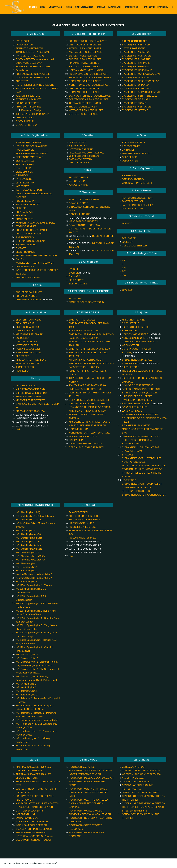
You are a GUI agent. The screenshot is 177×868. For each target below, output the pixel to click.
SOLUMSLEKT (23, 338)
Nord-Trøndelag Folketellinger (89, 85)
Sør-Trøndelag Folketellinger (89, 99)
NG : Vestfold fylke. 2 (26, 687)
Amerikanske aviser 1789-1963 (34, 767)
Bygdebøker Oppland (135, 85)
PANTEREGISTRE (25, 164)
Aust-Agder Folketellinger (86, 52)
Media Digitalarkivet (28, 143)
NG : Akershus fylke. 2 (27, 563)
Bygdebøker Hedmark (136, 67)
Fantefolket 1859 (133, 201)
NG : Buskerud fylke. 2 (27, 658)
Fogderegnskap (26, 201)
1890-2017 (127, 223)
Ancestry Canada (133, 778)
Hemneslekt (23, 371)
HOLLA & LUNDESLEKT (28, 349)
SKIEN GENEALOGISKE (28, 327)
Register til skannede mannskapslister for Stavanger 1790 (142, 429)
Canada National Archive (137, 785)
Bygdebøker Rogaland (136, 88)
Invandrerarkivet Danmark (86, 444)
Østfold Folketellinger (84, 114)
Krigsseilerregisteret (136, 404)
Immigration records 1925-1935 (141, 771)
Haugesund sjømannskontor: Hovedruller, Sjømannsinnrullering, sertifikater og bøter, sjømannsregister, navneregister (144, 487)
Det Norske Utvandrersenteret (89, 400)
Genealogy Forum (133, 767)
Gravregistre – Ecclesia (84, 225)
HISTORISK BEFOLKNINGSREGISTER (36, 85)
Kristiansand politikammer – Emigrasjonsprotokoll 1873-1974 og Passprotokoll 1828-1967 (91, 363)
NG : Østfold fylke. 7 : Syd (28, 541)
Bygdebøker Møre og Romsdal (141, 74)
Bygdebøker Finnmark (136, 63)
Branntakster (25, 219)
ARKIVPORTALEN (25, 118)
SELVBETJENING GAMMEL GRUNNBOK (37, 256)
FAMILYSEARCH (24, 45)
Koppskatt (22, 186)
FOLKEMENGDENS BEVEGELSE (33, 74)
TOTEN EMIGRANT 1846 (28, 353)
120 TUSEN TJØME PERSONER (32, 114)
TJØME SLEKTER (78, 146)
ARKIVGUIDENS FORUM (28, 300)
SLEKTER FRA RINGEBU (29, 320)
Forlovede (129, 238)
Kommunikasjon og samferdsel (35, 223)
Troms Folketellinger (83, 107)
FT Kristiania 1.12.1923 (133, 143)
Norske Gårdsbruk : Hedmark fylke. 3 (34, 574)
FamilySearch (115, 7)
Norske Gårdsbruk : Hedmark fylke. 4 (34, 578)
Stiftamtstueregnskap (30, 241)
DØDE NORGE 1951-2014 (29, 63)
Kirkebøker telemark (29, 334)
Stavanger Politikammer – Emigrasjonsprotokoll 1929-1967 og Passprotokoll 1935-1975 (91, 334)
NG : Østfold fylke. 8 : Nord (29, 545)
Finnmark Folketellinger (85, 63)
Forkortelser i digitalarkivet (88, 41)
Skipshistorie (130, 367)
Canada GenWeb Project (138, 782)
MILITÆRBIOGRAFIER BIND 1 (31, 389)
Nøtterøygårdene (134, 48)
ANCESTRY (22, 81)
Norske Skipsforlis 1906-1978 (140, 342)
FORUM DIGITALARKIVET (29, 292)
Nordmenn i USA (79, 429)
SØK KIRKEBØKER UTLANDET (32, 154)
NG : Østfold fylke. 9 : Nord (29, 549)
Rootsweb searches (82, 767)
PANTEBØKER (23, 168)
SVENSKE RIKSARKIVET (29, 99)
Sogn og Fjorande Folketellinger (91, 96)
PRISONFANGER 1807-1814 (30, 411)
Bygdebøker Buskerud (136, 59)
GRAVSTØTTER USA (27, 125)
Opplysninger (133, 7)
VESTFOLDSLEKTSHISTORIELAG (84, 156)
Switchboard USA (27, 818)
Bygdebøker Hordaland (137, 70)
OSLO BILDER (129, 157)
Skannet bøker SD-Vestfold (86, 302)
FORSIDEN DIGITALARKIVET (31, 56)
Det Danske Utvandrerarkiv (86, 447)
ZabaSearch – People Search (34, 829)
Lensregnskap (25, 183)
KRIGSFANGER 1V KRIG (28, 397)
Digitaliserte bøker (135, 41)
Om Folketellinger (84, 7)
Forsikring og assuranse (32, 230)
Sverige (74, 269)
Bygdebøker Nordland (136, 78)
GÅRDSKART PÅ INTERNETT (137, 183)
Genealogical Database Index (140, 793)
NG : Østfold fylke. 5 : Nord (29, 538)
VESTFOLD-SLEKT (77, 142)
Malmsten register (134, 320)
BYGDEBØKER (24, 41)
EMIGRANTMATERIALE (28, 277)
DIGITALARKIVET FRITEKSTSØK (33, 78)
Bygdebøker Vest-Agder (137, 107)
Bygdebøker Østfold (135, 110)
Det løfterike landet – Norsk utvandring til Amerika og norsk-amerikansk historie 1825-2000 (90, 407)
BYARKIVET (128, 150)
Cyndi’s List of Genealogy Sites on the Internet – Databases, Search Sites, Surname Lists (144, 807)
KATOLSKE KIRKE (78, 185)
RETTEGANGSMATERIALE (30, 157)
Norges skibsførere (135, 334)
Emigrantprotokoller (83, 320)
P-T (124, 271)
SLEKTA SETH (23, 356)
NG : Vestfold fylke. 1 (26, 684)
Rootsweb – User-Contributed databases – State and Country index (88, 792)
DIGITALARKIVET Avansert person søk (35, 59)
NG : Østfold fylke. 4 (26, 531)
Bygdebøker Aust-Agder (137, 56)
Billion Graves (78, 284)
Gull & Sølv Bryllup (134, 246)
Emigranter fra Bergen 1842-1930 (89, 349)
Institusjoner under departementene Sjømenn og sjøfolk (34, 194)
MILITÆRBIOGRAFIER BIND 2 (31, 393)
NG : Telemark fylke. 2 (27, 695)
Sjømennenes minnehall (137, 360)
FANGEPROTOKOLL (26, 386)
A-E (124, 260)
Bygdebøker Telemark (136, 99)
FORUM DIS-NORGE (26, 296)
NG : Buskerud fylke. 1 (27, 654)
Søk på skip (76, 440)
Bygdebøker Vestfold (136, 45)
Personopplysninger (29, 234)
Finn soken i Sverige (31, 110)
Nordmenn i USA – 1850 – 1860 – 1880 (90, 433)
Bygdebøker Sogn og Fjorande (142, 92)
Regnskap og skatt (28, 205)
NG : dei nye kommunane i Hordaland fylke (37, 720)
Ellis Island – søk (27, 778)
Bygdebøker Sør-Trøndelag (140, 96)
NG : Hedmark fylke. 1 (27, 567)
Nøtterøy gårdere (81, 149)
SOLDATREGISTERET (27, 103)
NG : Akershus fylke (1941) (29, 553)
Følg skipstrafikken (135, 407)
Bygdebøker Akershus (136, 52)
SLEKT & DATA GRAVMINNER (84, 200)
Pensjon (21, 215)
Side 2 (43, 7)
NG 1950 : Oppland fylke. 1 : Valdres (34, 585)
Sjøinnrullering (26, 245)
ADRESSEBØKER (131, 146)
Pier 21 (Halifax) (132, 789)
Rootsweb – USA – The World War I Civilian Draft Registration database (90, 803)
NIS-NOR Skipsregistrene (137, 385)
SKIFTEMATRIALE (25, 161)
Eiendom (21, 208)
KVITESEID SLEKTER (27, 345)
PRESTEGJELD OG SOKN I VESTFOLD (87, 153)
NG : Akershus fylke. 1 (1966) (30, 556)
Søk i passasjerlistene (83, 436)
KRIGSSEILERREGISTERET (30, 400)
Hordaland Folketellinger (86, 70)
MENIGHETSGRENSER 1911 (137, 154)
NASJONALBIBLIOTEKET (29, 96)
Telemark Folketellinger (85, 103)
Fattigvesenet (25, 179)
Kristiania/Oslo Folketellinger (88, 74)
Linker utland (56, 7)
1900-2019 (127, 290)
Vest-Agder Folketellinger (86, 110)
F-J (124, 264)
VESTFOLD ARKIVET (80, 163)
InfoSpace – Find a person (32, 822)
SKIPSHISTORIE (130, 323)
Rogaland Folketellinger (85, 92)
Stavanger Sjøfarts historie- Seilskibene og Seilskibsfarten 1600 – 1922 (144, 418)
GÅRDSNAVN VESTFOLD (80, 159)
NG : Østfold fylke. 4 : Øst (28, 534)
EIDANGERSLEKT (25, 323)
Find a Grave (76, 280)
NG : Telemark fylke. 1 (27, 691)
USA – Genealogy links (30, 811)
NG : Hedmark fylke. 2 (27, 571)
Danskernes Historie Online (157, 7)
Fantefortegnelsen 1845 (138, 198)
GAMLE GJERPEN (25, 331)
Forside (33, 7)
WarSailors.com (132, 411)
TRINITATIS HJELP (78, 177)
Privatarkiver (24, 212)
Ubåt (18, 429)
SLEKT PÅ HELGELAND (28, 364)
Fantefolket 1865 (133, 209)
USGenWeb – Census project (34, 840)
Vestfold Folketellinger (85, 45)
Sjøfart (21, 248)
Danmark (74, 276)
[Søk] (172, 7)
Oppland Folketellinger (84, 88)
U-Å (124, 275)
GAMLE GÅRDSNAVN (133, 179)
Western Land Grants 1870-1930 (141, 774)
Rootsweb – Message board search (91, 778)
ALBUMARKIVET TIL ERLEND (31, 360)
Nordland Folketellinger (85, 81)
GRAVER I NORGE (78, 203)
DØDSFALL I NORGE (80, 214)
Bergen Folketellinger (84, 56)
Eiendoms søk (24, 172)
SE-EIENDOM (129, 176)
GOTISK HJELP (77, 181)
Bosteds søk (22, 70)
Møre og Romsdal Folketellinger (90, 78)
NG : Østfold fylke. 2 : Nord (29, 520)
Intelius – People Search (31, 825)
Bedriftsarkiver (26, 252)
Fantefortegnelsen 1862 (137, 205)
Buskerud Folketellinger (85, 59)
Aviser (69, 7)
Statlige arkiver (26, 226)
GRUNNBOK (22, 175)
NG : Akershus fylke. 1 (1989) (30, 560)
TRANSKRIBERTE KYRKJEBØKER (34, 52)
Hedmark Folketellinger (84, 67)
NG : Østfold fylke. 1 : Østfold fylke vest (35, 516)
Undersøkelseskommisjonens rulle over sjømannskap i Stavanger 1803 (141, 440)
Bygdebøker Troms (134, 103)
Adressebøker (25, 267)
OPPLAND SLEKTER (26, 342)
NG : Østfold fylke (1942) (28, 512)
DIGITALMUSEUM (25, 121)
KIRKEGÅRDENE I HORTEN (83, 221)
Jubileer (127, 242)
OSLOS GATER (130, 161)
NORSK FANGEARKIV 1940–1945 (33, 67)
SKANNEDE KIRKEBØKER (29, 48)
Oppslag (101, 7)
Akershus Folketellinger (85, 48)
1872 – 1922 (75, 298)
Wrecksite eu (130, 345)
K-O (124, 268)
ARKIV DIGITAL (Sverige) (28, 107)
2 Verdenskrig (25, 237)
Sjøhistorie (129, 331)
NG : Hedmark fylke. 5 (27, 582)
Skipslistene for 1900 (135, 327)
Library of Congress (29, 771)
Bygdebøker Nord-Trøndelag (140, 81)
